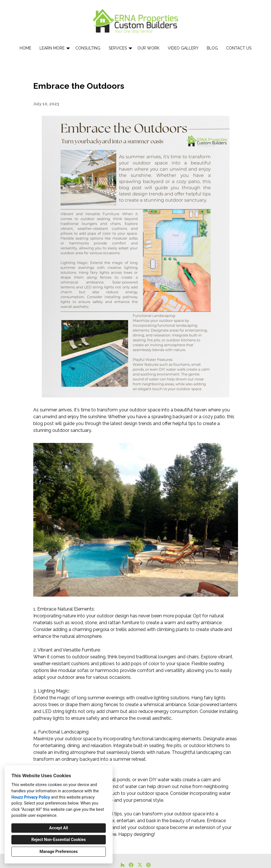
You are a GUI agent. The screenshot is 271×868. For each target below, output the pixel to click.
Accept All (59, 828)
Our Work (148, 48)
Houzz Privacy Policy (31, 797)
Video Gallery (183, 48)
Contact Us (239, 48)
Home (25, 48)
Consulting (88, 48)
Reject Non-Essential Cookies (58, 840)
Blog (212, 48)
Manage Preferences (59, 852)
